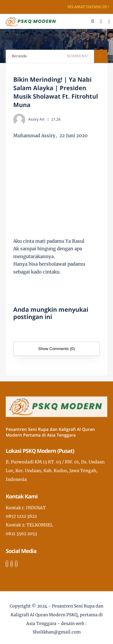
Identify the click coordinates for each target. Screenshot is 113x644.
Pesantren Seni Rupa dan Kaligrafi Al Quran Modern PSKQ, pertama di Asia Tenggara (57, 615)
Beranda (19, 56)
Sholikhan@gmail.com (57, 632)
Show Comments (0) (56, 349)
